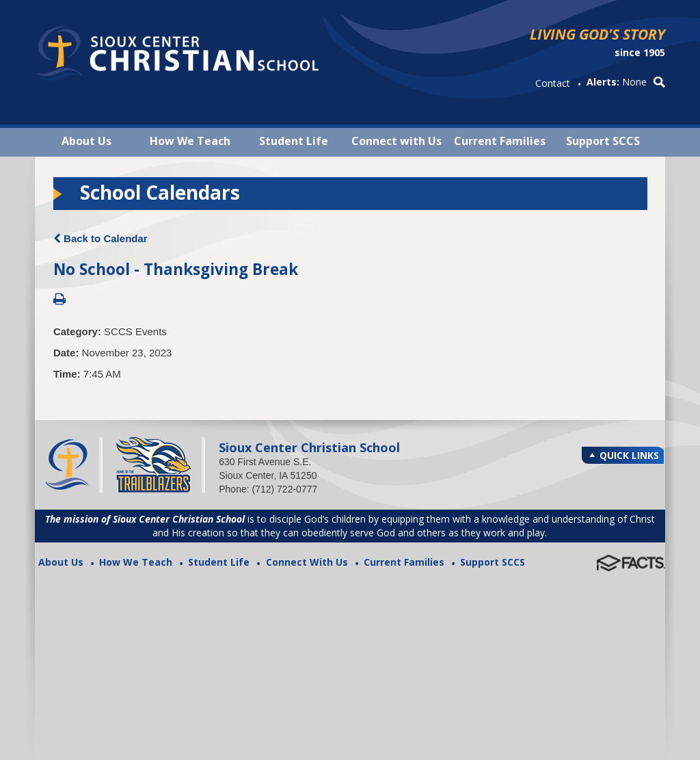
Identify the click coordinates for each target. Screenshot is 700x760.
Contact (553, 83)
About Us (86, 141)
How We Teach (190, 141)
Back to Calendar (100, 238)
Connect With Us (307, 562)
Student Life (294, 141)
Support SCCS (603, 141)
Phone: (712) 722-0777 (268, 489)
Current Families (500, 141)
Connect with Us (396, 141)
